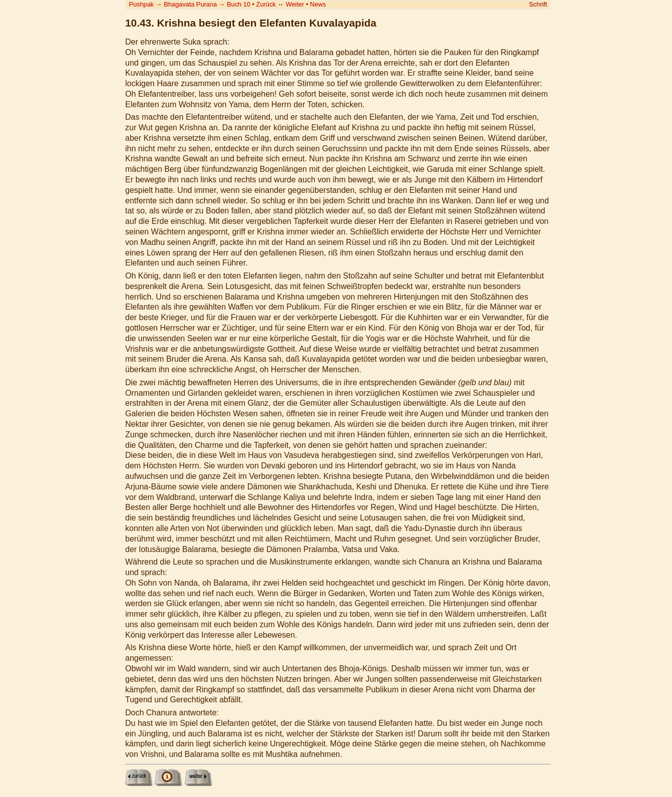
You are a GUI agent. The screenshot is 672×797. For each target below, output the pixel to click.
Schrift (538, 4)
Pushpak (141, 4)
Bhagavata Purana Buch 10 (207, 4)
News (318, 4)
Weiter (295, 4)
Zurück (266, 4)
